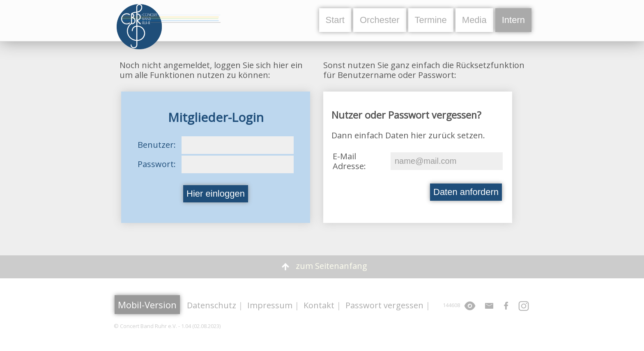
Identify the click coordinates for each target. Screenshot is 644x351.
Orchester (380, 20)
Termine (431, 20)
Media (474, 20)
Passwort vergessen (384, 305)
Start (335, 20)
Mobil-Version (147, 305)
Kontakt (319, 305)
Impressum (270, 305)
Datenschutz (212, 305)
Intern (513, 20)
